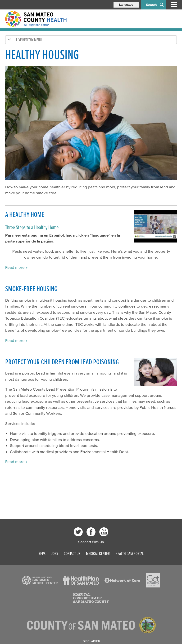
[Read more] (91, 123)
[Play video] (155, 226)
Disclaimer (91, 641)
